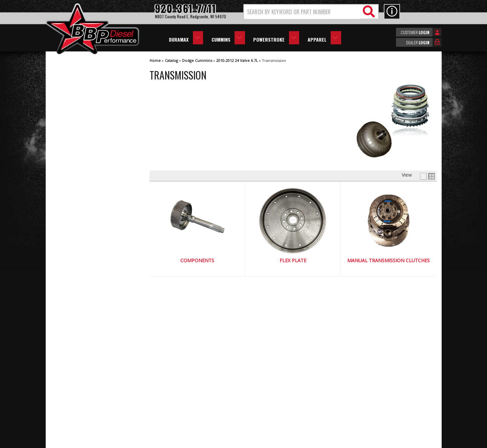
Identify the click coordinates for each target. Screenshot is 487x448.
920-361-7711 (80, 333)
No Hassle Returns (85, 289)
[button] (311, 12)
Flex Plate (293, 261)
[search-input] (302, 12)
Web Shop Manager (304, 442)
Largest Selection (83, 270)
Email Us (74, 319)
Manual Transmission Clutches (389, 261)
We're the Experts (84, 250)
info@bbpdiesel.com (269, 410)
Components (197, 261)
